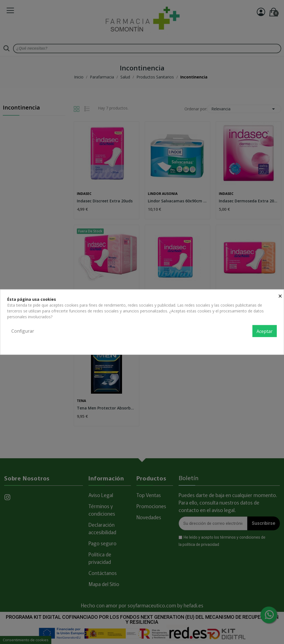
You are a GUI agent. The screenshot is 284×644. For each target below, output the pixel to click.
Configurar (23, 331)
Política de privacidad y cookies (249, 343)
